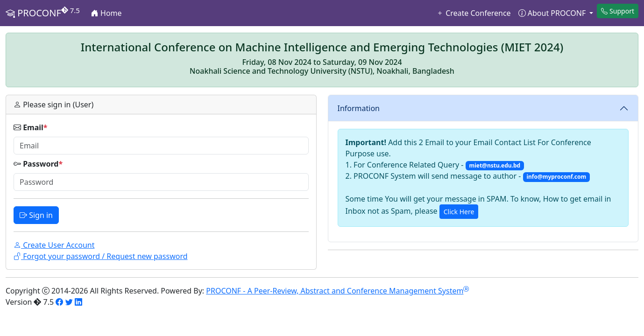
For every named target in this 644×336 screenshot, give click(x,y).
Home (106, 13)
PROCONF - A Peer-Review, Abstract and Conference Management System (337, 291)
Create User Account (54, 245)
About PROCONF (553, 13)
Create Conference (474, 13)
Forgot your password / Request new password (101, 256)
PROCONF (43, 13)
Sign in (36, 215)
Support (618, 11)
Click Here (459, 212)
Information (359, 108)
